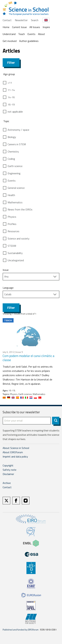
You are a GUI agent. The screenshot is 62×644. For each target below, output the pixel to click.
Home (6, 27)
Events (31, 34)
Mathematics (15, 202)
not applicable (15, 112)
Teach (21, 34)
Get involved (10, 41)
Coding (11, 159)
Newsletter (21, 20)
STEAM (12, 246)
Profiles (12, 224)
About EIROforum (13, 452)
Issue (6, 270)
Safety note (10, 470)
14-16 (11, 97)
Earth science (15, 166)
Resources (13, 231)
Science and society (19, 238)
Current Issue (19, 27)
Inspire (46, 27)
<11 (10, 83)
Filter (11, 62)
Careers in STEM (17, 144)
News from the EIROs (20, 209)
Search (35, 20)
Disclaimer (8, 474)
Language (8, 288)
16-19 (11, 104)
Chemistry (13, 152)
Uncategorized (16, 260)
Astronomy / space (18, 130)
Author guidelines (29, 41)
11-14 (11, 90)
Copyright (8, 465)
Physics (12, 217)
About (41, 34)
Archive (7, 483)
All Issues (35, 27)
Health (11, 195)
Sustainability (15, 253)
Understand (9, 34)
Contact (7, 20)
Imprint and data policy (15, 457)
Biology (12, 137)
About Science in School (16, 448)
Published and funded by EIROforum (21, 630)
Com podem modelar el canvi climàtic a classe (29, 358)
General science (16, 188)
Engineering (14, 173)
